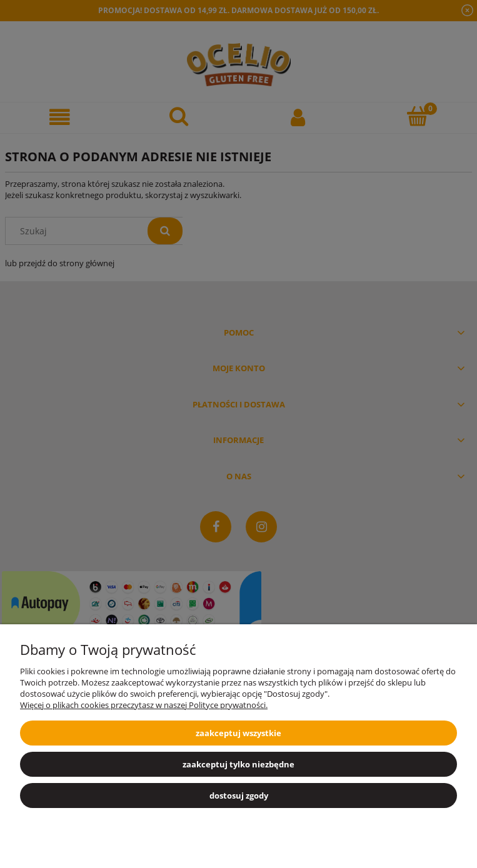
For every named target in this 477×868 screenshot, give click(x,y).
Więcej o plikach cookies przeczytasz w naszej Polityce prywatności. (144, 705)
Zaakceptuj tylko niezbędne (238, 764)
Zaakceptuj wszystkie (238, 733)
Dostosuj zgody (239, 796)
